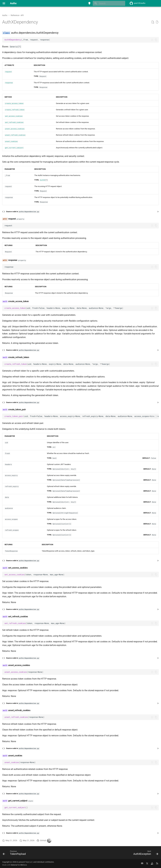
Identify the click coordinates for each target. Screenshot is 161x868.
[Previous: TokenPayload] (15, 853)
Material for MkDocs (19, 865)
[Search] (109, 3)
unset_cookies (11, 141)
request (8, 72)
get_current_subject (14, 148)
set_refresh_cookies (14, 122)
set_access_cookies (14, 116)
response (9, 83)
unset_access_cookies (15, 129)
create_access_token (14, 103)
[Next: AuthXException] (145, 853)
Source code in (23, 212)
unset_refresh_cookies (15, 135)
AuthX (42, 180)
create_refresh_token (15, 110)
